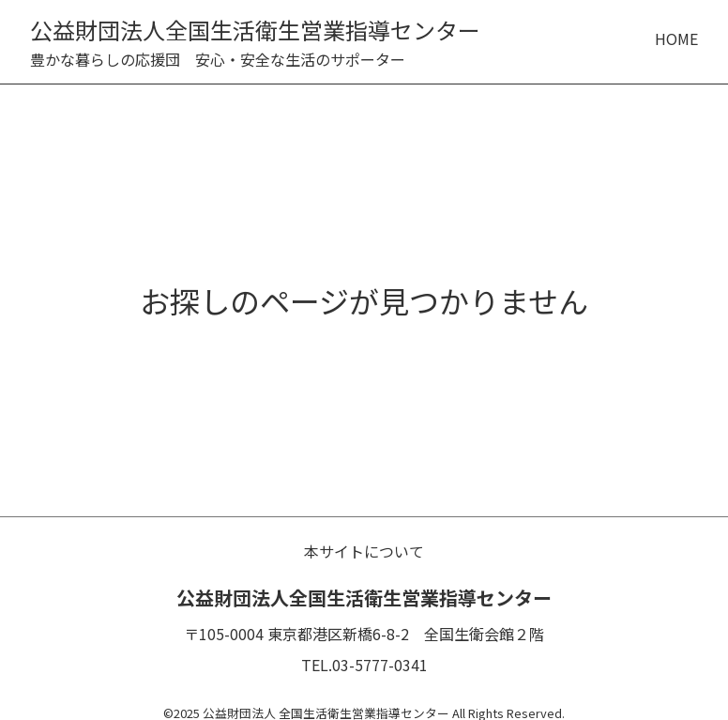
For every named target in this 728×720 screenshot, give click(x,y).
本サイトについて (364, 551)
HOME (676, 38)
